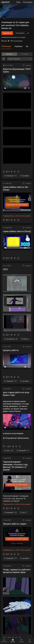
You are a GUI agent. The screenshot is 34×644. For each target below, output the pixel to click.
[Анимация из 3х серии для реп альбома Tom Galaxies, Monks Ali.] (4, 18)
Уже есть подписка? (17, 209)
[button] (17, 82)
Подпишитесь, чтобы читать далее (17, 216)
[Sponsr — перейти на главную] (6, 2)
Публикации (6, 46)
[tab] (6, 46)
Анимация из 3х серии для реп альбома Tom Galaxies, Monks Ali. (15, 25)
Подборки (18, 46)
